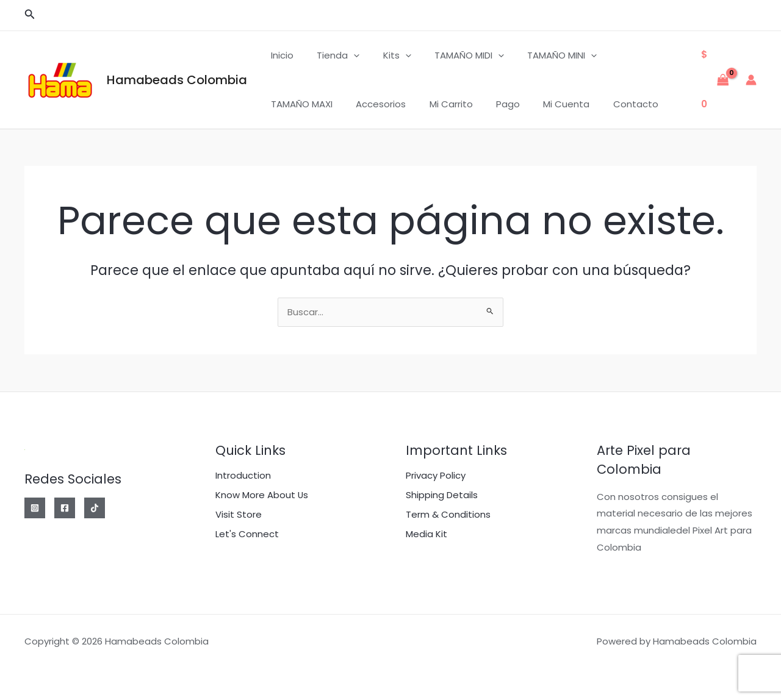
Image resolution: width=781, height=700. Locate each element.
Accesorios (293, 104)
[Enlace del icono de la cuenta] (751, 80)
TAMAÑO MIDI (452, 55)
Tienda (331, 55)
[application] (346, 55)
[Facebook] (65, 508)
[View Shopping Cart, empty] (715, 80)
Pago (410, 104)
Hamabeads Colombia (177, 80)
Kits (384, 55)
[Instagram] (35, 508)
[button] (30, 15)
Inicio (280, 55)
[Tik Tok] (95, 508)
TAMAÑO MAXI (623, 55)
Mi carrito (358, 104)
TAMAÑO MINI (539, 55)
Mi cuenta (464, 104)
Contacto (528, 104)
